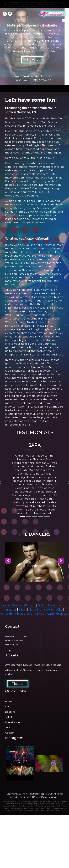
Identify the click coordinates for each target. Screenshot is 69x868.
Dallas (42, 605)
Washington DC (57, 614)
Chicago (30, 605)
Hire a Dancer (13, 722)
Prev (4, 46)
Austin (6, 605)
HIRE (29, 315)
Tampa (40, 614)
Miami (23, 610)
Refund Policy (25, 797)
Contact (10, 733)
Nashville (35, 610)
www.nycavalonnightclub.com (32, 76)
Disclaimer (54, 797)
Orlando (7, 614)
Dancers (10, 712)
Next (65, 46)
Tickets (32, 59)
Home (9, 701)
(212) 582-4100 (42, 80)
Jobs (8, 727)
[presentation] (8, 561)
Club (8, 706)
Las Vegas (55, 605)
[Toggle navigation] (63, 22)
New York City (53, 610)
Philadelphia (24, 614)
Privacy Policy (40, 797)
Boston (17, 605)
